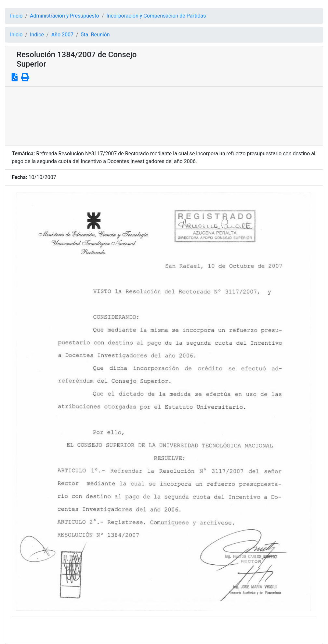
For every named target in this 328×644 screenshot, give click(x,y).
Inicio (16, 16)
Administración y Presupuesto (65, 16)
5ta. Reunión (95, 35)
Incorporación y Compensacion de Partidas (156, 16)
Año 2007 (62, 35)
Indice (37, 35)
